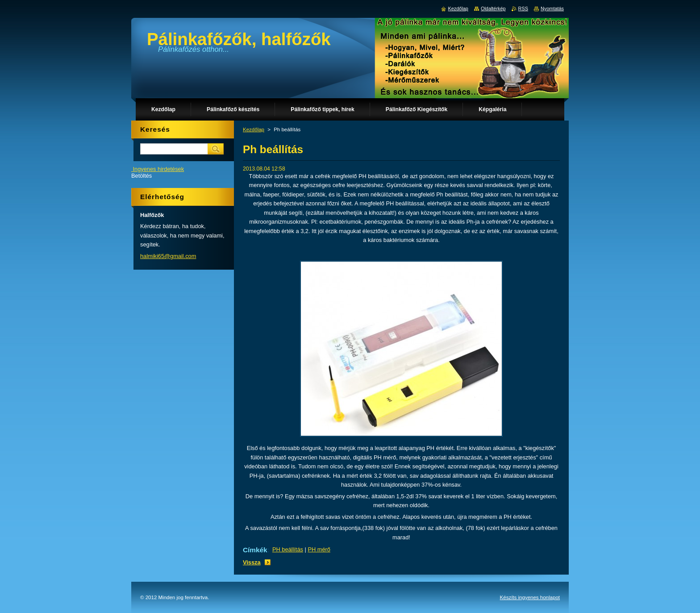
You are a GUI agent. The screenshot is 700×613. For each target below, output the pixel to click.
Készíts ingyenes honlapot (530, 597)
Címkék (255, 550)
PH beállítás (288, 549)
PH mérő (319, 549)
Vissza (252, 562)
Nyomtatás (552, 8)
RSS (523, 8)
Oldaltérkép (493, 8)
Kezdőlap (254, 129)
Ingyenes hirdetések (159, 169)
